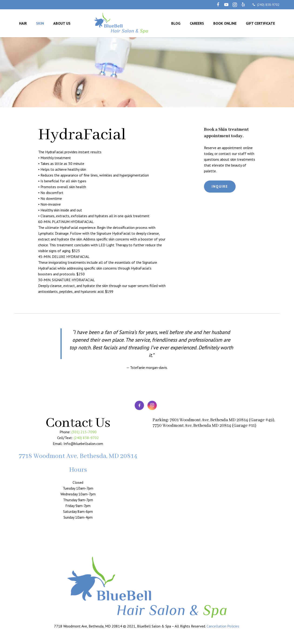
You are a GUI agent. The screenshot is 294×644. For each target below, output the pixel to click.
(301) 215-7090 (84, 432)
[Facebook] (218, 5)
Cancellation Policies (223, 626)
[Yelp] (243, 5)
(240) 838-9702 (268, 5)
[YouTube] (226, 5)
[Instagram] (235, 5)
